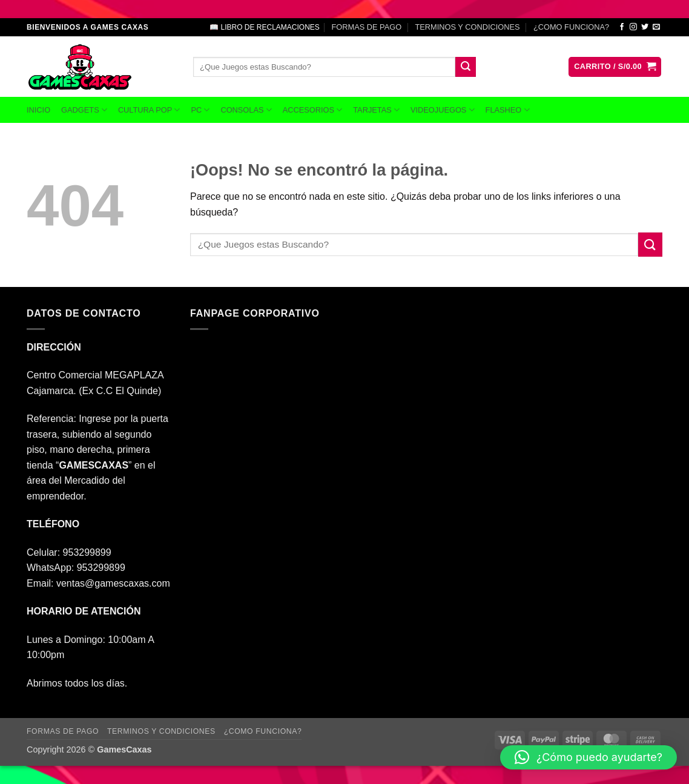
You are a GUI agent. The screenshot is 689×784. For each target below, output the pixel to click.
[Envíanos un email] (656, 27)
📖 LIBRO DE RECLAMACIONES (265, 27)
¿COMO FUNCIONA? (571, 27)
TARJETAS (376, 110)
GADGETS (84, 110)
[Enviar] (466, 67)
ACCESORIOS (313, 110)
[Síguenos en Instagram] (633, 27)
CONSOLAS (246, 110)
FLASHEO (508, 110)
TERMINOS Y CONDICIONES (468, 27)
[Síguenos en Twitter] (645, 27)
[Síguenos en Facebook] (622, 27)
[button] (615, 67)
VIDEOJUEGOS (443, 110)
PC (200, 110)
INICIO (38, 110)
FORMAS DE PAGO (366, 27)
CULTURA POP (149, 110)
